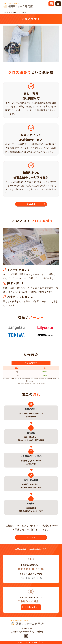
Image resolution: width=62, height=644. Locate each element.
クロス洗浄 (31, 204)
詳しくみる (31, 538)
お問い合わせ (32, 607)
